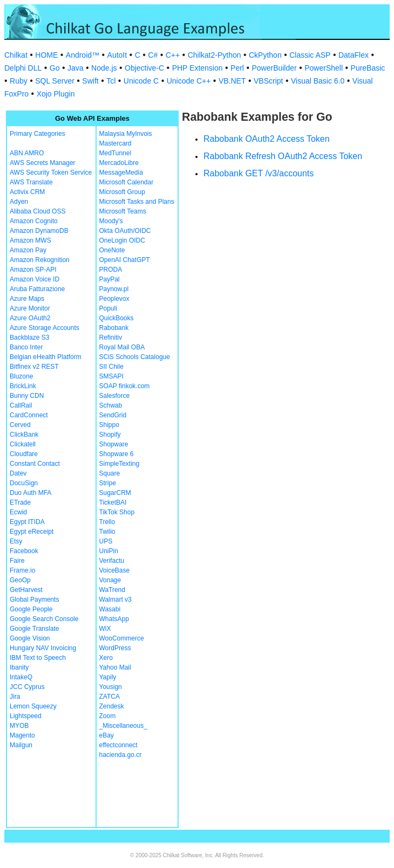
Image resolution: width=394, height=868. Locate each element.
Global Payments (34, 600)
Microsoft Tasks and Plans (137, 202)
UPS (106, 541)
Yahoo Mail (115, 667)
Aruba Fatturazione (37, 289)
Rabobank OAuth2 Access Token (267, 139)
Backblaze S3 (29, 337)
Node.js (104, 68)
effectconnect (118, 745)
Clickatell (23, 444)
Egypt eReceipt (32, 532)
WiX (105, 629)
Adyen (19, 202)
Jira (15, 697)
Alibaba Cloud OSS (38, 211)
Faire (17, 561)
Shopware (114, 444)
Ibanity (19, 667)
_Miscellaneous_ (123, 726)
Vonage (110, 580)
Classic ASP (310, 55)
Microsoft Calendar (127, 182)
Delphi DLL (23, 68)
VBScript (268, 81)
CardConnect (29, 415)
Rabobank (114, 328)
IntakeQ (21, 677)
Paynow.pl (114, 289)
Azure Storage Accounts (45, 328)
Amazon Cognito (34, 221)
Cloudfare (24, 454)
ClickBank (24, 435)
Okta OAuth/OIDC (125, 231)
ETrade (20, 502)
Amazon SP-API (33, 270)
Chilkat (16, 55)
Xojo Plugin (56, 94)
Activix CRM (27, 192)
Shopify (110, 435)
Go (55, 68)
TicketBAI (113, 502)
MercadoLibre (119, 163)
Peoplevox (114, 299)
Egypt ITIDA (27, 522)
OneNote (112, 250)
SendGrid (113, 415)
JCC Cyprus (27, 687)
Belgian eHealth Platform (46, 357)
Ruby (19, 81)
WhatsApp (114, 619)
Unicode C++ (189, 81)
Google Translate (34, 629)
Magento (22, 735)
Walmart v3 (116, 600)
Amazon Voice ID (35, 279)
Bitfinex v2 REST (34, 367)
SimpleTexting (120, 464)
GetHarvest (26, 590)
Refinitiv (111, 337)
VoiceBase (115, 570)
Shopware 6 (117, 454)
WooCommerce (122, 638)
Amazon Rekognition (40, 260)
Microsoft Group (122, 192)
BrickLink (23, 386)
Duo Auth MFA (30, 493)
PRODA (111, 270)
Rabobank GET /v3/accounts (259, 173)
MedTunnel (116, 153)
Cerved (20, 425)
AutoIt (117, 55)
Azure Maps (27, 299)
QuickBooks (117, 318)
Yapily (108, 677)
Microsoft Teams (123, 211)
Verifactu (112, 561)
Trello (107, 522)
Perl (237, 68)
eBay (107, 735)
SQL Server (55, 81)
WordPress (115, 648)
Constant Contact (35, 464)
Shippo (109, 425)
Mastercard (116, 143)
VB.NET (232, 81)
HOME (46, 55)
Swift (90, 81)
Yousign (111, 687)
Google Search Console (44, 619)
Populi (108, 308)
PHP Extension (198, 68)
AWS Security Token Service (51, 173)
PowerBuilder (274, 68)
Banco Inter (26, 347)
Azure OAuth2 (30, 318)
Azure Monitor (30, 308)
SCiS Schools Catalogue (135, 357)
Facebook (24, 551)
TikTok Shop (117, 512)
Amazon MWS (30, 240)
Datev (18, 473)
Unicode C (141, 81)
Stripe (108, 483)
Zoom (108, 716)
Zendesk (112, 706)
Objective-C (144, 68)
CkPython (265, 55)
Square (110, 473)
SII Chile (111, 367)
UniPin (109, 551)
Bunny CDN (27, 396)
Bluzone (21, 376)
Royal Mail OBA (122, 347)
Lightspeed (26, 716)
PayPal (110, 279)
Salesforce (115, 396)
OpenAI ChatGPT (125, 260)
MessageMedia (121, 173)
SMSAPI (111, 376)
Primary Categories (38, 134)
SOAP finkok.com (125, 386)
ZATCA (110, 697)
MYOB (19, 726)
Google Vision (30, 638)
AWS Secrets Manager (43, 163)
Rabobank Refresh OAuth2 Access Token (283, 156)
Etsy (16, 541)
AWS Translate (31, 182)
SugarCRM (115, 493)
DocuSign (24, 483)
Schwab (111, 405)
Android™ (83, 55)
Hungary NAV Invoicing (43, 648)
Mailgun (21, 745)
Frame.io (22, 570)
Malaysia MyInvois (126, 134)
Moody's (111, 221)
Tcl (111, 81)
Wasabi (110, 609)
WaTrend (112, 590)
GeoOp (20, 580)
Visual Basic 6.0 (318, 81)
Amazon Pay (28, 250)
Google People (31, 609)
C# (153, 55)
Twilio (107, 532)
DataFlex (354, 55)
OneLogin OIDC (122, 240)
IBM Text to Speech (38, 658)
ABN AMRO (27, 153)
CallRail (21, 405)
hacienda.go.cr (121, 755)
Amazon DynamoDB (39, 231)
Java (76, 68)
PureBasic (368, 68)
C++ (173, 55)
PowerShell (324, 68)
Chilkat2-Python (215, 55)
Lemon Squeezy (33, 706)
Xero (106, 658)
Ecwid (18, 512)
